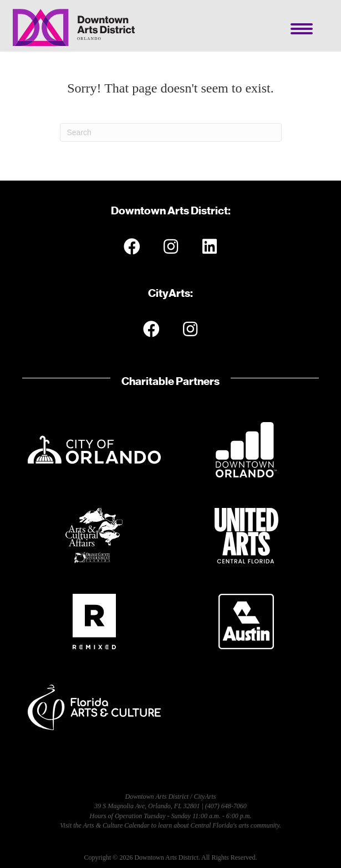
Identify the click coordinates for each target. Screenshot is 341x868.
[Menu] (302, 29)
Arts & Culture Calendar (116, 825)
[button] (132, 246)
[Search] (171, 132)
